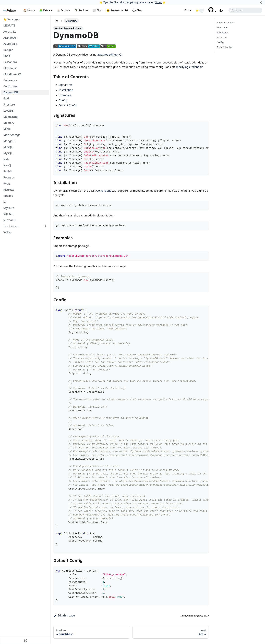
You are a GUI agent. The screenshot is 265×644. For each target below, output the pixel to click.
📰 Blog (97, 10)
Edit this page (64, 615)
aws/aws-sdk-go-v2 (109, 55)
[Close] (261, 2)
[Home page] (57, 21)
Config (63, 100)
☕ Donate (64, 10)
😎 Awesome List (117, 10)
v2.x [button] (186, 10)
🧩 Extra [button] (45, 10)
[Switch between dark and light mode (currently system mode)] (221, 10)
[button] (212, 11)
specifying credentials (189, 67)
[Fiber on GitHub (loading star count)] (200, 10)
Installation (66, 90)
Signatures (66, 85)
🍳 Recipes (81, 10)
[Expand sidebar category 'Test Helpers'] (45, 226)
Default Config (68, 105)
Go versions (104, 191)
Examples (65, 95)
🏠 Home (29, 10)
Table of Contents (226, 22)
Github (158, 2)
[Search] (245, 10)
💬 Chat (137, 10)
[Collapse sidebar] (25, 641)
